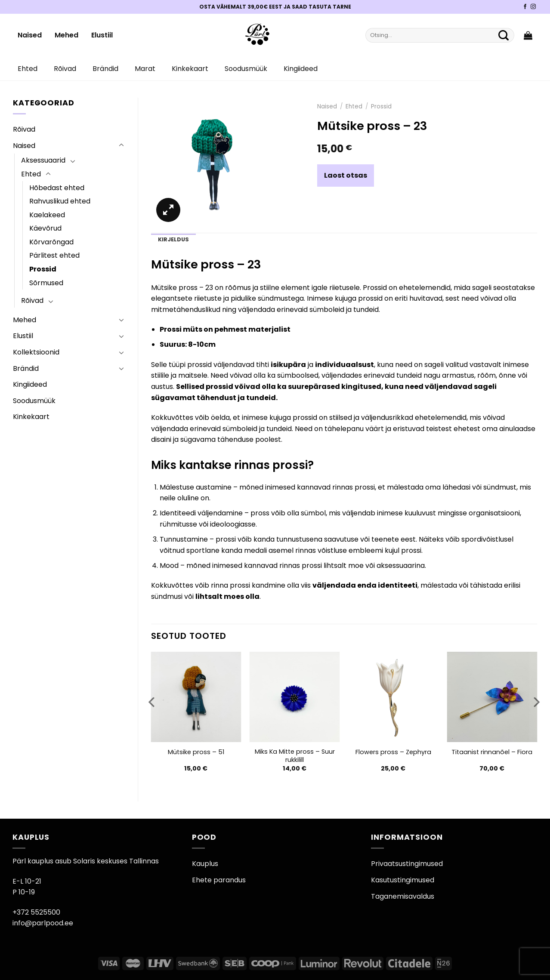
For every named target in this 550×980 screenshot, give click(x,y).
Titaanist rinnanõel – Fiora (492, 752)
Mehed (66, 35)
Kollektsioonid (36, 352)
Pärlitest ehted (54, 255)
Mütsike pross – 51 (196, 752)
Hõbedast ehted (57, 188)
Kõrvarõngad (51, 242)
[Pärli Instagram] (533, 7)
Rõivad (65, 69)
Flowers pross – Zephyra (393, 752)
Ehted (28, 69)
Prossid (43, 269)
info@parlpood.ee (43, 923)
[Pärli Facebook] (525, 7)
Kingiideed (301, 69)
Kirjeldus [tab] (173, 239)
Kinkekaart (190, 69)
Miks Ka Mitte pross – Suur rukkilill (295, 756)
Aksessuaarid (43, 160)
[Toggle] (121, 145)
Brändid (105, 69)
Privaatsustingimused (407, 864)
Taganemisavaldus (403, 896)
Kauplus (205, 864)
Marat (145, 69)
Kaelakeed (47, 215)
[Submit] (504, 35)
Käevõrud (45, 228)
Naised (30, 35)
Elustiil (102, 35)
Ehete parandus (219, 880)
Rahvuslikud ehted (60, 201)
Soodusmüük (246, 69)
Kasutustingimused (403, 880)
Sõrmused (46, 283)
